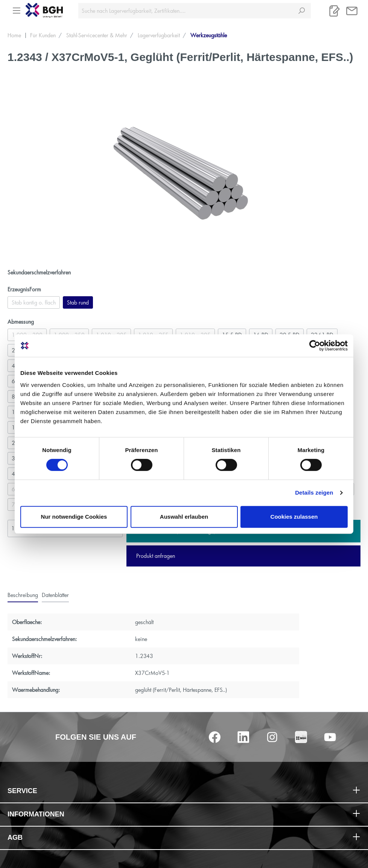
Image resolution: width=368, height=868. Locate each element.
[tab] (23, 595)
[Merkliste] (335, 11)
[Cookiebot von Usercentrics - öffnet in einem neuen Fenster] (315, 346)
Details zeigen (314, 493)
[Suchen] (302, 11)
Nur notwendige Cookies (74, 517)
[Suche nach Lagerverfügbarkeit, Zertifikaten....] (186, 11)
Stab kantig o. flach (34, 302)
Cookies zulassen (294, 517)
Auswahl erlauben (184, 517)
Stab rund (78, 302)
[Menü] (17, 8)
